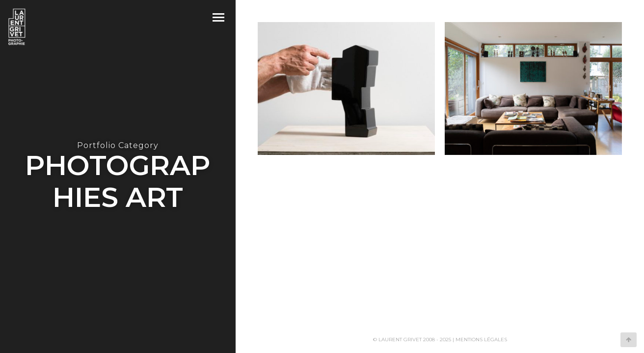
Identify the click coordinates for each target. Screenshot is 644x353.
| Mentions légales (480, 340)
